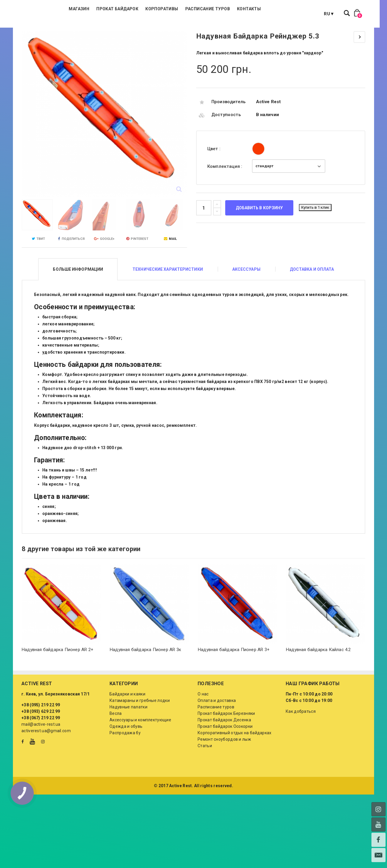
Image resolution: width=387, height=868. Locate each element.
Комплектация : (226, 196)
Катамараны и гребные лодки (140, 730)
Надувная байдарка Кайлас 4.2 (318, 679)
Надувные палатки (128, 736)
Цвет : (215, 178)
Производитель (229, 131)
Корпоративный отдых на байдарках (235, 762)
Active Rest (268, 131)
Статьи (205, 775)
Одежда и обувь (126, 756)
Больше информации (78, 299)
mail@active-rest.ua (41, 754)
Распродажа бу (125, 762)
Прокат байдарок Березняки (226, 743)
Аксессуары (246, 299)
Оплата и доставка (217, 730)
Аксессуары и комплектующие (140, 749)
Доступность (226, 144)
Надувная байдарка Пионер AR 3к (145, 679)
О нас (203, 723)
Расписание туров (241, 29)
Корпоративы (196, 29)
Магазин (113, 29)
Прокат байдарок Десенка (224, 749)
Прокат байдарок (151, 29)
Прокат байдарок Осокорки (225, 756)
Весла (116, 743)
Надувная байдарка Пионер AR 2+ (58, 679)
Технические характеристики (168, 299)
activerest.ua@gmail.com (46, 760)
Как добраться (301, 741)
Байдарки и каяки (127, 723)
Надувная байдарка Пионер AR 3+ (234, 679)
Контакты (283, 29)
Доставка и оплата (312, 299)
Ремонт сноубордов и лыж (224, 769)
